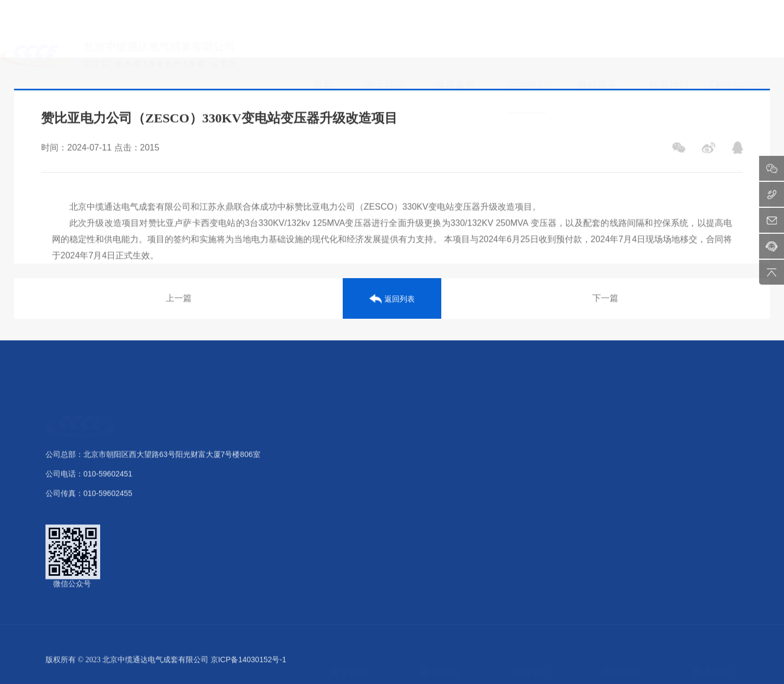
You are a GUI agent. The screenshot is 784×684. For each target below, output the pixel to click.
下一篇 (605, 301)
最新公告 (526, 497)
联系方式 (708, 457)
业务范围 (344, 537)
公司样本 (344, 557)
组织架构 (344, 477)
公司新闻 (526, 457)
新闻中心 (531, 427)
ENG (755, 34)
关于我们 (349, 427)
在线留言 (622, 427)
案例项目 (440, 427)
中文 (733, 34)
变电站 (432, 477)
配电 (428, 497)
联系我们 (713, 427)
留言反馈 (617, 457)
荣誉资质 (344, 497)
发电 (428, 457)
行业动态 (526, 477)
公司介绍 (344, 457)
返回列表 (392, 302)
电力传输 (435, 517)
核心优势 (344, 517)
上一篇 (179, 301)
